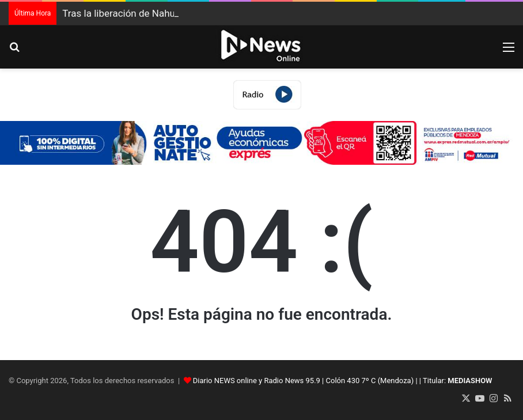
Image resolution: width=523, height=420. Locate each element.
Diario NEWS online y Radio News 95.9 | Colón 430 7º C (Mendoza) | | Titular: (343, 381)
